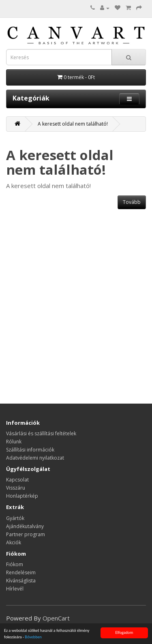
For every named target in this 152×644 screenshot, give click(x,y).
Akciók (14, 542)
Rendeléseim (21, 572)
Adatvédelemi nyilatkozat (35, 458)
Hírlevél (15, 589)
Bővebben (33, 637)
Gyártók (15, 518)
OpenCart (56, 618)
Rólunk (14, 442)
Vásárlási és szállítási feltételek (41, 433)
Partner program (26, 534)
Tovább (132, 202)
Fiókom (15, 564)
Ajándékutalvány (25, 526)
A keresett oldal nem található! (73, 124)
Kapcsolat (17, 480)
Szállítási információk (30, 450)
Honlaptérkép (22, 496)
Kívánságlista (21, 581)
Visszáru (16, 488)
